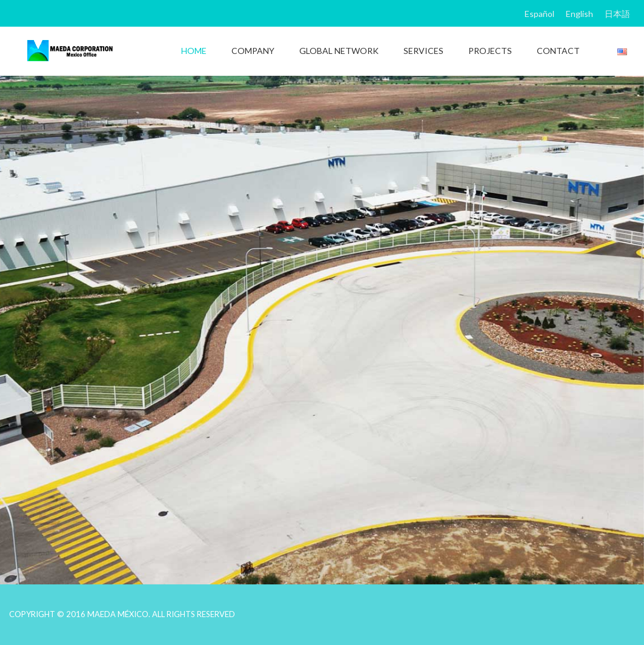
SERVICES (423, 51)
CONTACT (558, 51)
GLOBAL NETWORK (339, 51)
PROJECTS (490, 51)
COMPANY (253, 51)
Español (539, 14)
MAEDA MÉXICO (118, 614)
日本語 (617, 14)
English (579, 14)
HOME (194, 51)
